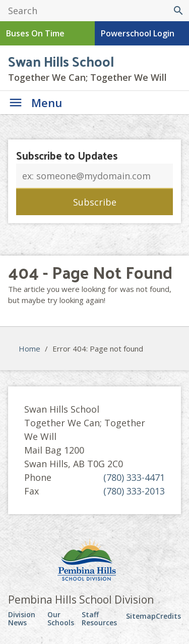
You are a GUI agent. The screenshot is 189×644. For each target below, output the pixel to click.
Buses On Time (35, 33)
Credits (168, 616)
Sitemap (141, 616)
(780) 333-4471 (134, 477)
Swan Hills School (61, 61)
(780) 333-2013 (134, 491)
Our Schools (61, 618)
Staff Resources (99, 618)
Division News (22, 618)
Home (29, 349)
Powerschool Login (138, 33)
